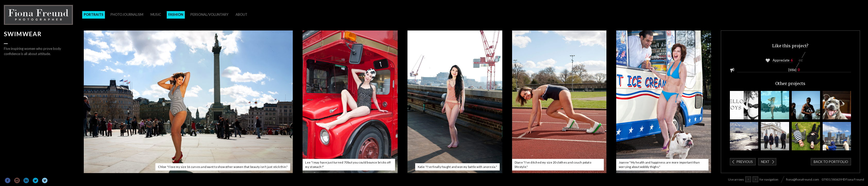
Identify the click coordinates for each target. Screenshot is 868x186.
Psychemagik (806, 136)
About (241, 14)
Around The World (837, 136)
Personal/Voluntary (209, 14)
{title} (792, 70)
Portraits (94, 14)
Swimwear (775, 105)
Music (156, 14)
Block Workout (806, 105)
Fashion (176, 14)
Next (765, 162)
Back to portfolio (831, 162)
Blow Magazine (744, 105)
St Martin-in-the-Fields (775, 136)
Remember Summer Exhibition (744, 136)
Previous (745, 162)
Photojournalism (127, 14)
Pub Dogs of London (837, 105)
